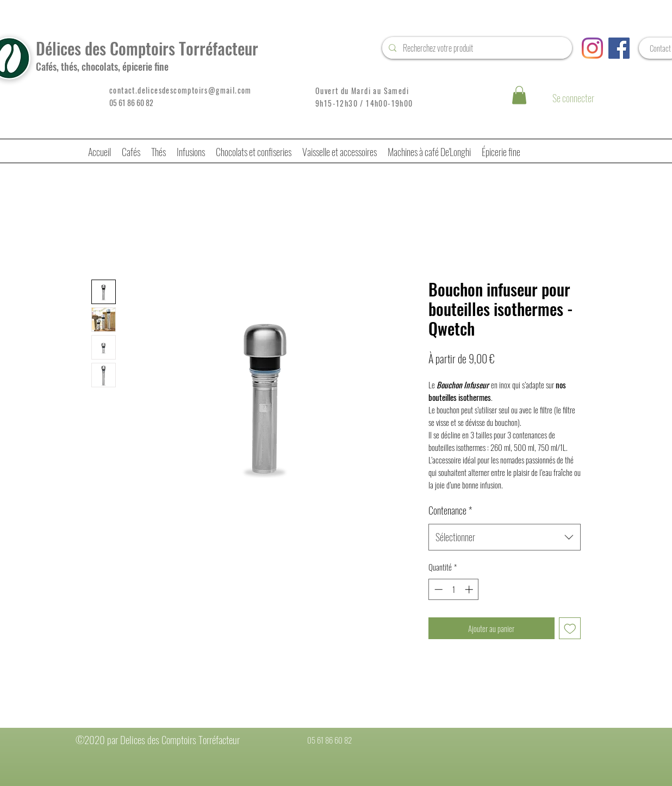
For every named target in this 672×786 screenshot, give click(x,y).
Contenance (450, 510)
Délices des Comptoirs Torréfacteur (147, 48)
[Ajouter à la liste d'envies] (570, 629)
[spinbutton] (454, 589)
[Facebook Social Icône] (619, 48)
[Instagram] (592, 48)
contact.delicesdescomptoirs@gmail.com (181, 90)
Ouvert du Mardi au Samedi (362, 91)
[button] (519, 95)
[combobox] (505, 537)
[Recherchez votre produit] (476, 48)
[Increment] (470, 589)
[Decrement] (437, 589)
